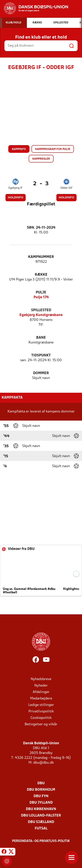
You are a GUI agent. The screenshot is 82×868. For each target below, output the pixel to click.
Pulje (41, 293)
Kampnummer (41, 257)
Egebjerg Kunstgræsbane (41, 315)
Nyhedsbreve (41, 679)
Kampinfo (19, 149)
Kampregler (41, 159)
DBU (41, 783)
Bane (41, 338)
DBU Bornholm (41, 790)
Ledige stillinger (41, 705)
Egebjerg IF (15, 188)
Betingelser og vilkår (41, 724)
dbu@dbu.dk (44, 763)
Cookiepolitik (41, 718)
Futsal (41, 829)
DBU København (41, 809)
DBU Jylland (41, 803)
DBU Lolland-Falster (41, 816)
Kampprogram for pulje (53, 149)
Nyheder (41, 686)
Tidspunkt (41, 355)
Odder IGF (66, 188)
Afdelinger (41, 692)
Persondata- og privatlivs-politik (41, 841)
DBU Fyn (41, 796)
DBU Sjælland (41, 822)
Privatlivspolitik (41, 711)
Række (41, 275)
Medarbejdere (41, 699)
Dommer (41, 373)
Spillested (41, 310)
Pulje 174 (41, 297)
